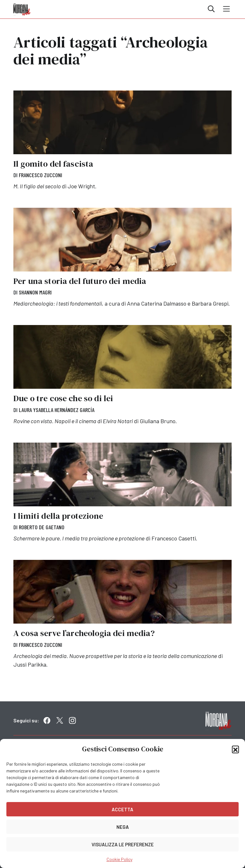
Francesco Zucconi (41, 175)
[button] (235, 749)
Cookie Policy (119, 859)
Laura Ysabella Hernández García (57, 410)
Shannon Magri (35, 292)
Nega (123, 827)
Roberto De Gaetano (42, 527)
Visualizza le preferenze (123, 844)
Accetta (122, 809)
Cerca (211, 9)
